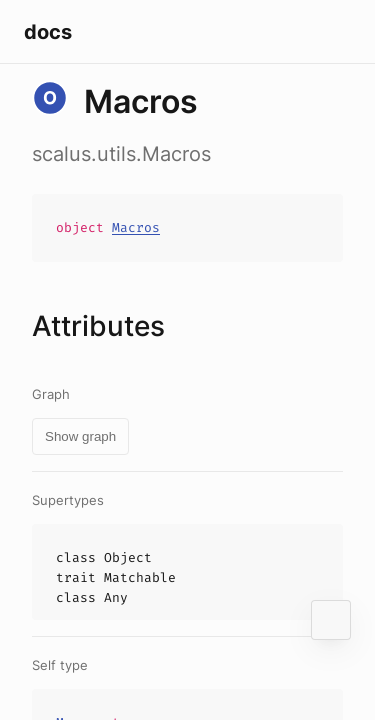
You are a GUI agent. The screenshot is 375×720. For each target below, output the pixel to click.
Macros (136, 227)
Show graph (80, 436)
